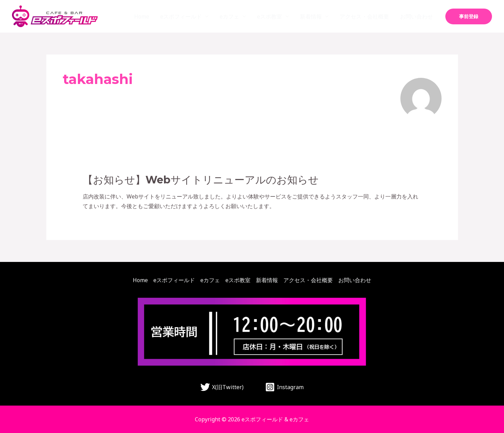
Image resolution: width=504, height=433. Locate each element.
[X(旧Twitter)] (222, 387)
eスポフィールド (181, 16)
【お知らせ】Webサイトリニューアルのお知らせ (201, 180)
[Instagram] (285, 387)
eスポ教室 (269, 16)
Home (142, 16)
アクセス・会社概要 (364, 16)
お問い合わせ (417, 16)
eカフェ (229, 16)
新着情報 (311, 16)
